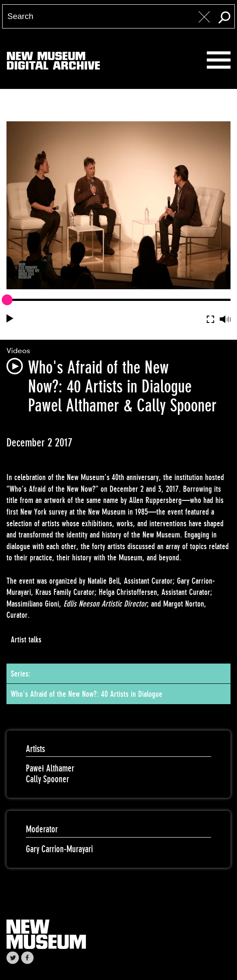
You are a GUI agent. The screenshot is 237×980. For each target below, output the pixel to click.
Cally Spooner (47, 779)
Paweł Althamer (50, 768)
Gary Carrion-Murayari (59, 849)
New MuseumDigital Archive (53, 63)
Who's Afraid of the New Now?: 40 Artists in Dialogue (87, 694)
